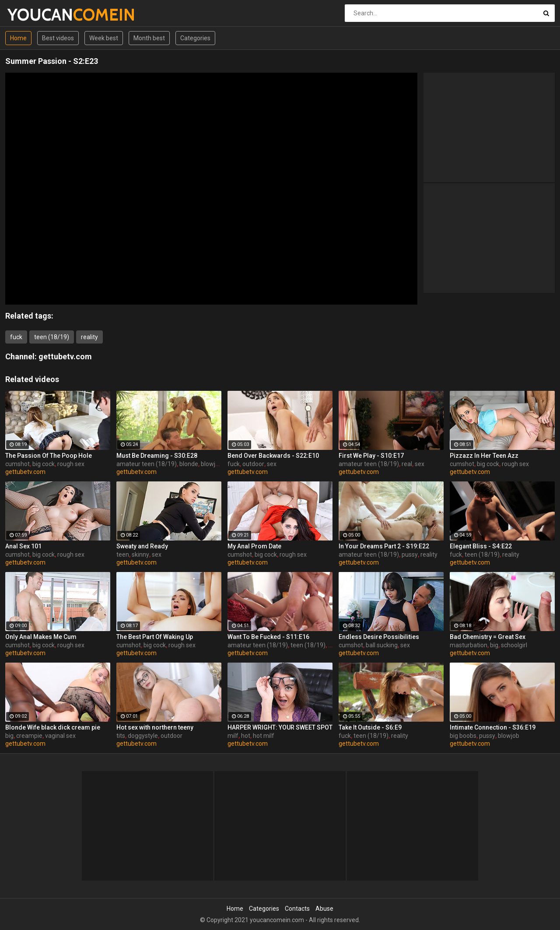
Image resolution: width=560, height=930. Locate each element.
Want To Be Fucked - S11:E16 (268, 637)
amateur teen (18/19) (147, 464)
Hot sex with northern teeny (155, 727)
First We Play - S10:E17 (371, 456)
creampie (29, 736)
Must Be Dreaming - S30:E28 (157, 456)
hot (246, 736)
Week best (104, 38)
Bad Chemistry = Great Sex (488, 637)
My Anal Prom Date (254, 546)
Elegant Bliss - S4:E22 (481, 546)
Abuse (324, 909)
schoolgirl (514, 645)
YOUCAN (30, 15)
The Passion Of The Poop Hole (49, 456)
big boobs (463, 736)
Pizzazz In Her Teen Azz (484, 456)
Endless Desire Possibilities (379, 637)
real (407, 464)
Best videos (58, 38)
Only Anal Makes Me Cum (41, 637)
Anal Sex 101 (23, 546)
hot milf (264, 736)
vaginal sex (60, 736)
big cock (44, 464)
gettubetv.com (65, 356)
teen (123, 554)
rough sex (71, 464)
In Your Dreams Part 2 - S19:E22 (384, 546)
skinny (140, 554)
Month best (149, 38)
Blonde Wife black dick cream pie (53, 727)
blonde (189, 464)
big (494, 645)
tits (121, 736)
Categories (195, 38)
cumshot (17, 464)
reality (89, 337)
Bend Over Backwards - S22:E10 (273, 456)
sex (272, 464)
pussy (410, 554)
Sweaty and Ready (142, 546)
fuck (16, 337)
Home (18, 38)
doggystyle (143, 736)
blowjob (212, 464)
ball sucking (382, 645)
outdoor (253, 464)
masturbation (469, 645)
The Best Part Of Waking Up (155, 637)
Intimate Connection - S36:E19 (493, 727)
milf (233, 736)
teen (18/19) (52, 337)
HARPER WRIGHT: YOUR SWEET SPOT (280, 727)
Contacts (297, 909)
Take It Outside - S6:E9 (370, 727)
